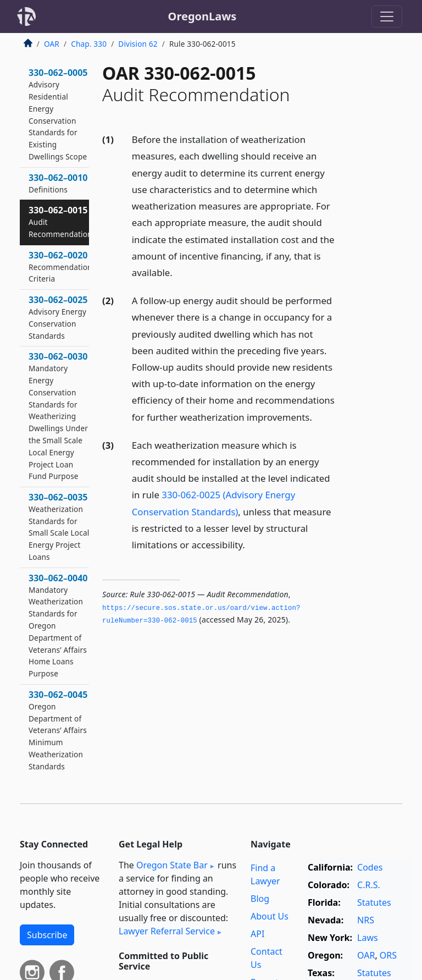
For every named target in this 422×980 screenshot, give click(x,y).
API (257, 934)
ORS (388, 955)
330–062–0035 (59, 527)
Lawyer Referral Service (167, 931)
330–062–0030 (58, 416)
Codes (370, 867)
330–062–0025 (58, 317)
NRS (366, 920)
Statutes (374, 902)
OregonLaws (202, 16)
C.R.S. (369, 885)
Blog (260, 899)
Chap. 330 (89, 44)
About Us (270, 916)
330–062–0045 (58, 730)
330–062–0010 (58, 183)
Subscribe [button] (47, 935)
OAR (52, 44)
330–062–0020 (60, 267)
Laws (368, 938)
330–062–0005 (58, 114)
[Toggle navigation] (387, 16)
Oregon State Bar (172, 865)
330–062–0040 (58, 625)
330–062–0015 (60, 222)
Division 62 (138, 44)
